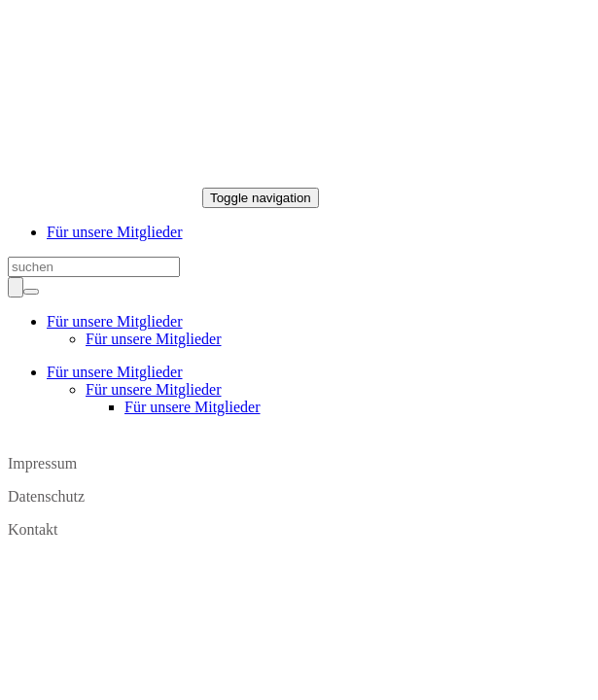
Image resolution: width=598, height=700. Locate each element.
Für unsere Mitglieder (115, 232)
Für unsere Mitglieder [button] (115, 321)
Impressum (42, 463)
